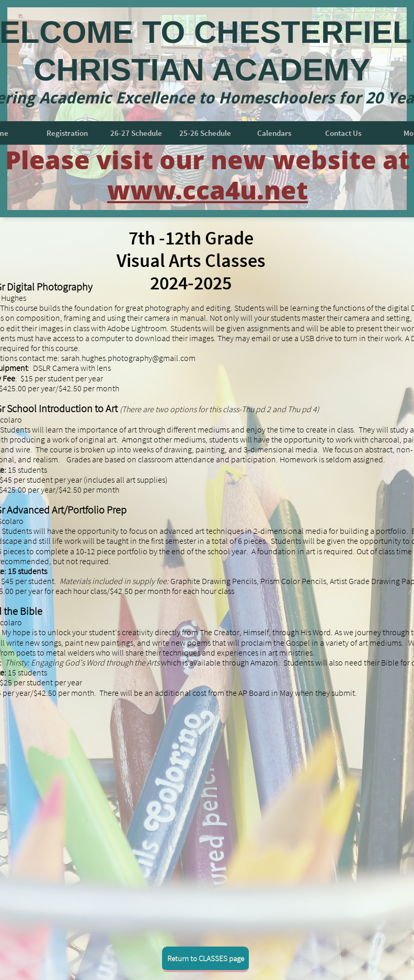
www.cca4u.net (208, 190)
